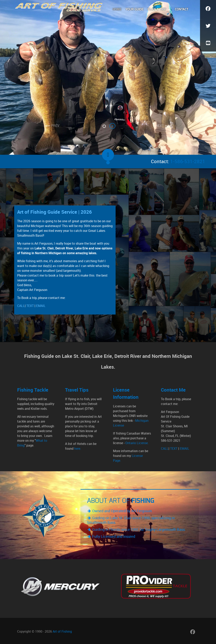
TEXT (30, 306)
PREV (55, 126)
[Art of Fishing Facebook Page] (193, 632)
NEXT (160, 126)
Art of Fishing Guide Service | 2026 (54, 212)
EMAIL (41, 306)
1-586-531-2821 (188, 161)
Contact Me (173, 390)
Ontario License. (137, 443)
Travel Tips (77, 390)
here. (78, 449)
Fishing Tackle (33, 390)
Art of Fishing (62, 632)
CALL (21, 306)
